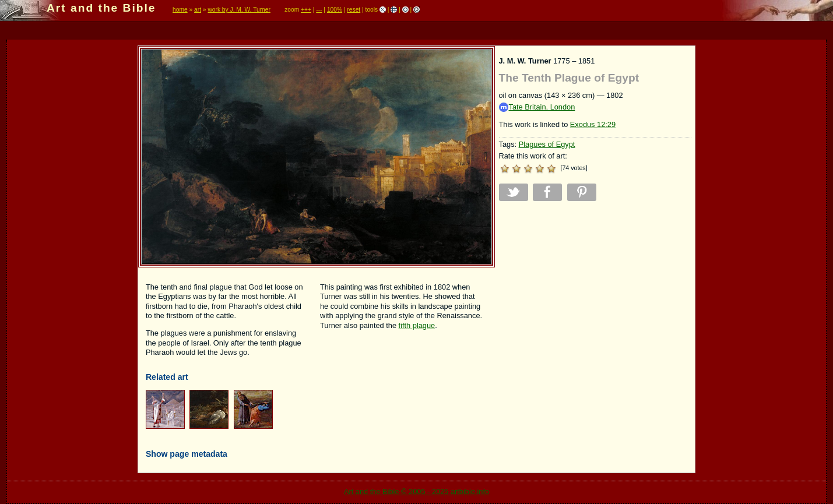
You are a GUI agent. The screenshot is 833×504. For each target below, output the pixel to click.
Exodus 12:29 (593, 124)
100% (335, 10)
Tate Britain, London (537, 108)
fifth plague (417, 325)
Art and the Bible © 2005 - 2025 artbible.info (416, 491)
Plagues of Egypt (547, 144)
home (180, 10)
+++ (306, 10)
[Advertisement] (595, 292)
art (198, 10)
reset (354, 10)
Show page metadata (187, 454)
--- (319, 10)
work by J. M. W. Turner (239, 10)
